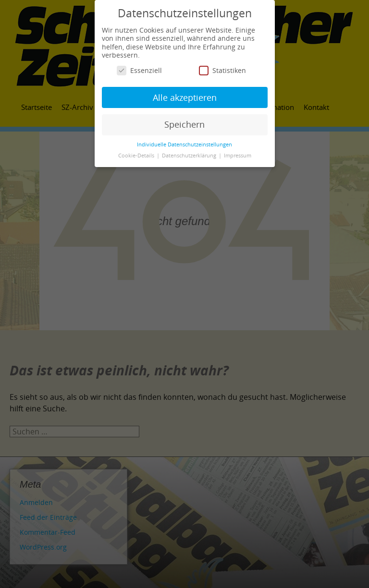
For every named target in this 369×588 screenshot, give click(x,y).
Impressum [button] (238, 156)
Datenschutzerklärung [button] (190, 156)
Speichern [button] (184, 124)
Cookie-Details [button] (137, 156)
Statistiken (222, 70)
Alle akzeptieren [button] (185, 97)
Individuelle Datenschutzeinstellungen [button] (184, 144)
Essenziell (139, 70)
